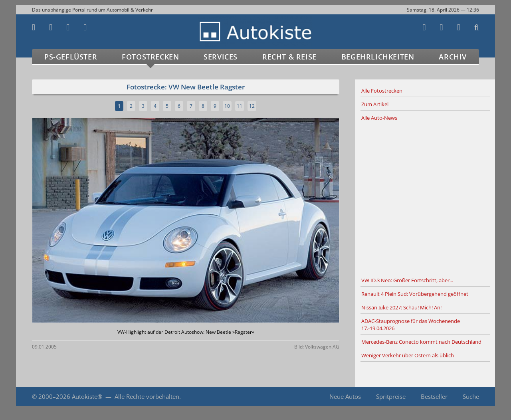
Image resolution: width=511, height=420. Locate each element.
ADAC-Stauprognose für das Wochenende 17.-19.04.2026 (411, 325)
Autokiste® (87, 396)
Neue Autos (345, 396)
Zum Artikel (375, 104)
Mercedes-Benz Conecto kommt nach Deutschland (421, 342)
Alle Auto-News (379, 118)
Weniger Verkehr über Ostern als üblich (408, 355)
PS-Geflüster (71, 57)
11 (240, 106)
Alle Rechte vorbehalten (147, 396)
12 (252, 106)
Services (221, 57)
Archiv (453, 57)
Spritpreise (391, 396)
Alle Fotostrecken (382, 91)
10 (227, 106)
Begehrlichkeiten (378, 57)
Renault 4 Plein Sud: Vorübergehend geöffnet (415, 294)
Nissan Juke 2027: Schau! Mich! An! (401, 307)
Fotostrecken (150, 57)
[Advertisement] (425, 199)
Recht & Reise (289, 57)
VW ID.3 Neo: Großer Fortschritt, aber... (407, 280)
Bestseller (434, 396)
